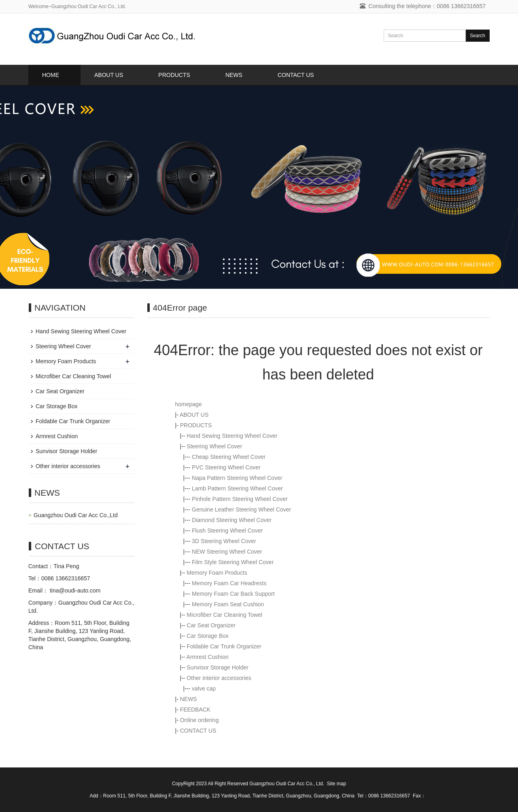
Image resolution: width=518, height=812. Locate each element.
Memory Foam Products (217, 573)
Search (478, 36)
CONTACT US (296, 75)
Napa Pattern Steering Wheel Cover (237, 478)
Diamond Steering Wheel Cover (232, 520)
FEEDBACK (195, 710)
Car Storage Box (208, 636)
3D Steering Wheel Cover (224, 541)
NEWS (234, 75)
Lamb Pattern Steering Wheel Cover (237, 488)
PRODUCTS (174, 75)
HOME (51, 75)
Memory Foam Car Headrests (229, 583)
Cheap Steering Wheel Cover (229, 457)
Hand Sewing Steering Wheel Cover (232, 436)
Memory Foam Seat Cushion (228, 604)
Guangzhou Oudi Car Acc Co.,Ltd (76, 515)
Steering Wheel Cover (214, 446)
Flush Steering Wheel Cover (227, 531)
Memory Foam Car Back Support (233, 594)
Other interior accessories (219, 678)
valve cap (204, 688)
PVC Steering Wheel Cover (226, 467)
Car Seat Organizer (211, 625)
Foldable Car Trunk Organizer (224, 646)
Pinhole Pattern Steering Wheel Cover (240, 499)
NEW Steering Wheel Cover (227, 552)
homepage (189, 404)
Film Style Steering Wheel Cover (233, 562)
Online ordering (200, 720)
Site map (336, 784)
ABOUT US (109, 75)
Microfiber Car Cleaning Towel (224, 615)
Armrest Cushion (208, 657)
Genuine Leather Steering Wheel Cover (241, 509)
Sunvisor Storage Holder (218, 667)
